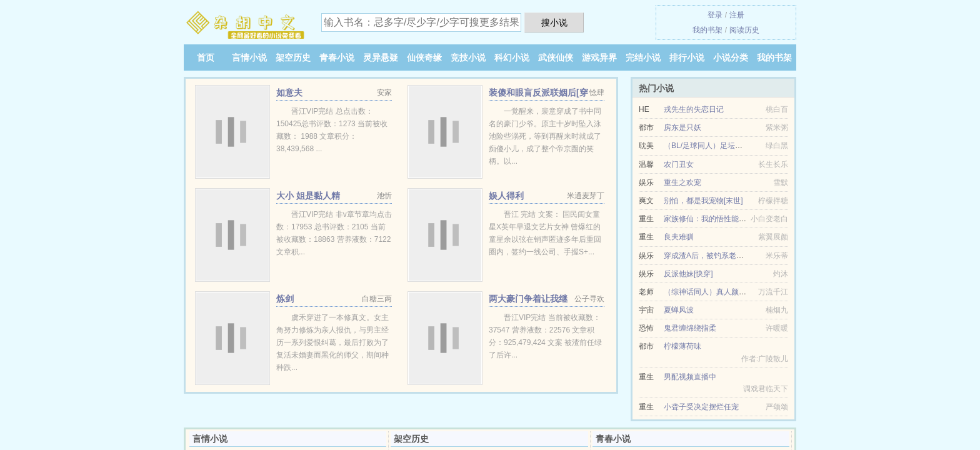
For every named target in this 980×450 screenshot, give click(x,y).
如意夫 (289, 92)
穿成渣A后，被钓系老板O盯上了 (718, 256)
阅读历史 (744, 30)
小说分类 (731, 57)
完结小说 (643, 57)
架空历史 (293, 57)
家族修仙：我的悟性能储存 (709, 219)
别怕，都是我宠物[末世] (703, 201)
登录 (715, 15)
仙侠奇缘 (424, 57)
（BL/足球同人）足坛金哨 (707, 146)
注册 (737, 15)
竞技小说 (468, 57)
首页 (206, 57)
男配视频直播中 (690, 377)
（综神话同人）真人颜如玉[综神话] (722, 292)
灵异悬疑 (381, 57)
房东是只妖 (682, 127)
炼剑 (285, 299)
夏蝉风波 (679, 310)
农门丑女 (679, 164)
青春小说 (337, 57)
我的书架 (707, 30)
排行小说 (687, 57)
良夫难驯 (679, 237)
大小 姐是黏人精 (308, 196)
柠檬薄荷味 (682, 346)
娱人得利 (506, 196)
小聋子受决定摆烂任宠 (701, 407)
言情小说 (249, 57)
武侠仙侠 (556, 57)
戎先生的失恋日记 (694, 109)
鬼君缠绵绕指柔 (690, 328)
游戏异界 (599, 57)
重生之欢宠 (682, 182)
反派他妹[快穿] (688, 274)
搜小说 (554, 22)
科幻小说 (512, 57)
